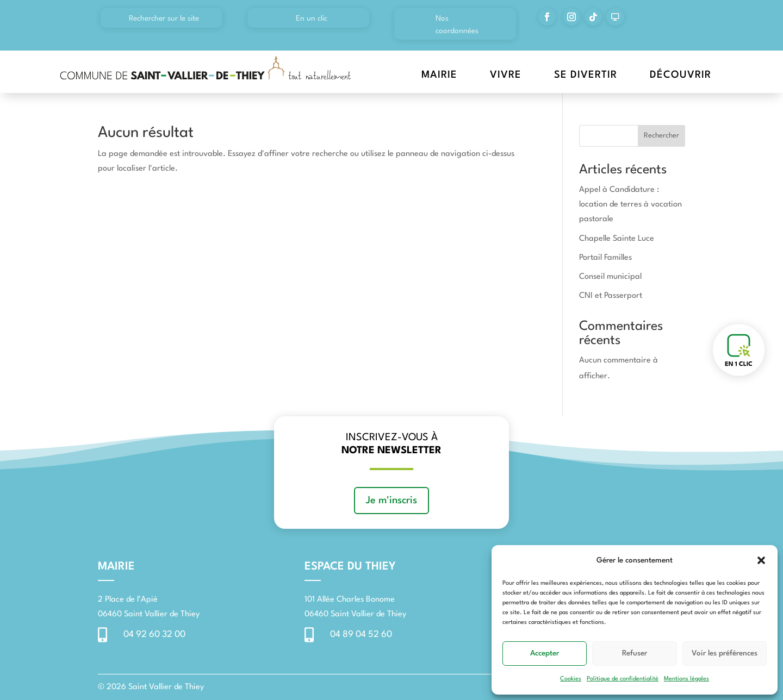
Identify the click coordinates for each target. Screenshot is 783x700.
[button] (761, 560)
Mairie (439, 75)
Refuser (635, 653)
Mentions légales (686, 679)
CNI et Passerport (611, 296)
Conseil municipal (610, 277)
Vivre (506, 75)
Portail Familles (605, 258)
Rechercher (661, 136)
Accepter (545, 653)
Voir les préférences (725, 653)
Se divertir (586, 75)
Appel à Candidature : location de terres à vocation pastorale (630, 205)
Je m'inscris (391, 501)
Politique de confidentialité (623, 679)
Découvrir (681, 75)
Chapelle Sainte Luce (617, 239)
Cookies (571, 679)
